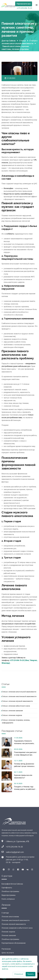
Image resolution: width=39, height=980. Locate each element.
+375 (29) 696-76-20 (24, 8)
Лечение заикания (9, 935)
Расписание (6, 949)
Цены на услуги (8, 953)
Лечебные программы (10, 891)
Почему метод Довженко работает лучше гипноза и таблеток (24, 766)
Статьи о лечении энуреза (12, 715)
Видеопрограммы (9, 895)
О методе (5, 913)
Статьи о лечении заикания (12, 711)
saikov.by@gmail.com (15, 852)
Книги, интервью (8, 899)
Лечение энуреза (8, 932)
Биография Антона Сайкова (12, 884)
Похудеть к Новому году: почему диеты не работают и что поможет (25, 789)
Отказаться (19, 974)
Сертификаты (7, 888)
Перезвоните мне (24, 4)
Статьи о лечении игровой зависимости (17, 701)
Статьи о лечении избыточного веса (16, 706)
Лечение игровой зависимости (14, 924)
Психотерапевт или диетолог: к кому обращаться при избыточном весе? (25, 755)
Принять (31, 974)
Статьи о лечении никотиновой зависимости (19, 696)
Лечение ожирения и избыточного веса (17, 928)
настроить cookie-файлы (11, 964)
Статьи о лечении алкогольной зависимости (19, 692)
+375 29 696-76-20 (17, 660)
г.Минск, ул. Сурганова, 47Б (18, 841)
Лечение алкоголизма (10, 917)
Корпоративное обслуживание (14, 943)
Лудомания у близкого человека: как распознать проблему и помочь (24, 743)
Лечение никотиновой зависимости (15, 920)
